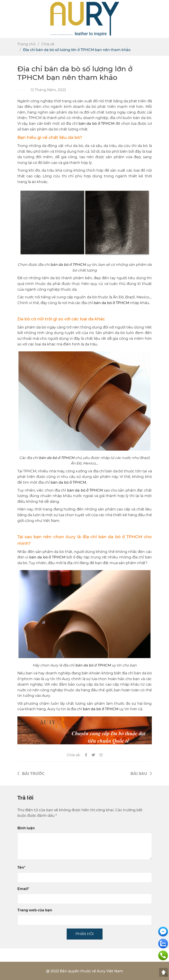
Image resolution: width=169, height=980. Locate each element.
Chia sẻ (48, 44)
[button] (164, 19)
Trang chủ (27, 44)
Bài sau (141, 773)
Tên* (21, 867)
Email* (23, 889)
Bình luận (26, 828)
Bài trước (31, 773)
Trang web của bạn (35, 910)
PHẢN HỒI (85, 934)
